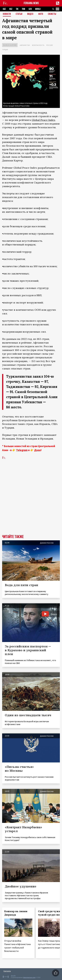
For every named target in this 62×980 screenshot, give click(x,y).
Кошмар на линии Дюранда (16, 913)
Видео (30, 14)
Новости (7, 14)
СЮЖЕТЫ (52, 14)
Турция (5, 50)
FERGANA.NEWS (31, 3)
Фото (41, 14)
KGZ (11, 9)
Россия (50, 45)
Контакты (7, 971)
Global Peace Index (43, 120)
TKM (23, 9)
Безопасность (38, 45)
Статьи (19, 14)
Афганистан (25, 45)
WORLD (38, 9)
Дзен (37, 450)
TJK (17, 9)
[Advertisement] (31, 501)
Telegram (22, 450)
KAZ (4, 9)
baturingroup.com (29, 978)
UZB (30, 9)
